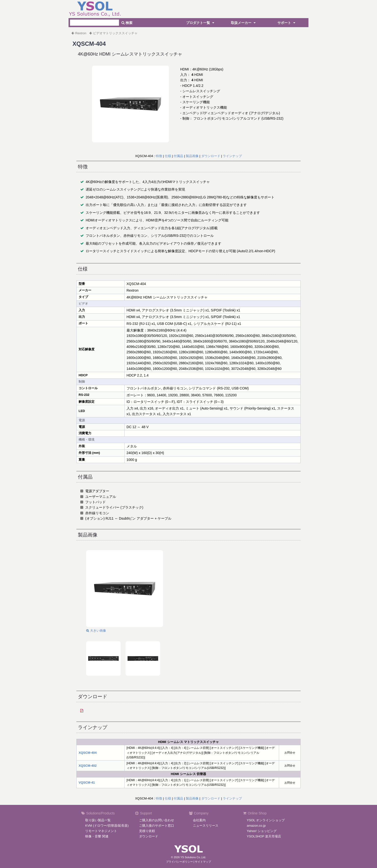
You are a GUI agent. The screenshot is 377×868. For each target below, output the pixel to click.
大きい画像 (96, 631)
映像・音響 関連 (97, 836)
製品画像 (192, 156)
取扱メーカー (244, 23)
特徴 (159, 156)
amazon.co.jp (256, 826)
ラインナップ (232, 156)
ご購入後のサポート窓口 (157, 826)
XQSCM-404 (88, 753)
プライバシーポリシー (179, 862)
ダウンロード (211, 156)
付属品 (178, 156)
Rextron (81, 33)
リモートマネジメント (101, 831)
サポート (287, 23)
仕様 (168, 156)
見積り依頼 (147, 831)
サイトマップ (203, 862)
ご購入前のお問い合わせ (157, 820)
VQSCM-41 (87, 782)
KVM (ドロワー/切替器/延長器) (107, 826)
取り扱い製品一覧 (98, 820)
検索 (127, 23)
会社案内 (199, 820)
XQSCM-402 (88, 766)
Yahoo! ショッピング (262, 831)
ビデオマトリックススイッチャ (115, 33)
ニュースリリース (206, 826)
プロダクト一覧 (201, 23)
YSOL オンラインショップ (266, 820)
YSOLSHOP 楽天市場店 (264, 836)
